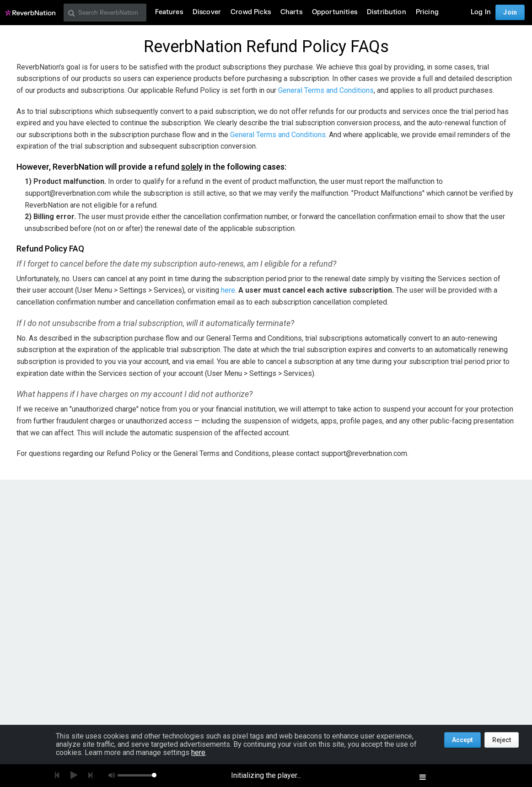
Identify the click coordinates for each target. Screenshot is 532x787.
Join (510, 12)
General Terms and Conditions (326, 90)
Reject (502, 740)
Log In (481, 12)
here (228, 290)
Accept (462, 740)
